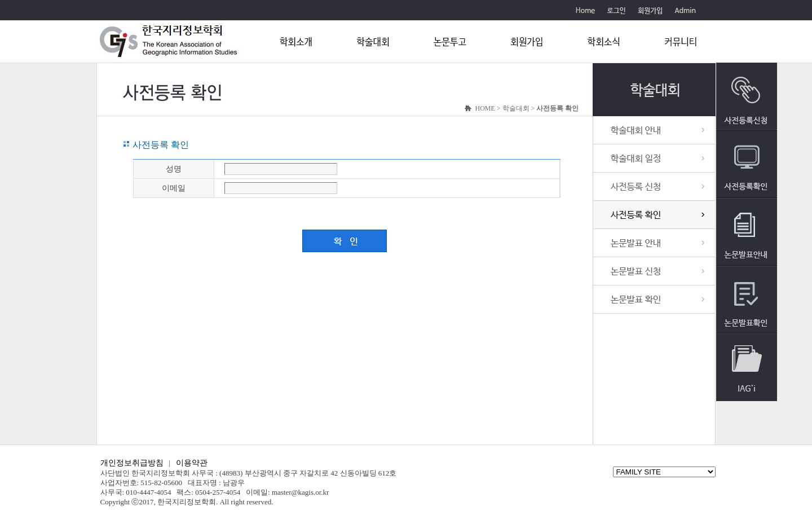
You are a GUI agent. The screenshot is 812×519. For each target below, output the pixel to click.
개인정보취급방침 (132, 463)
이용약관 (192, 463)
